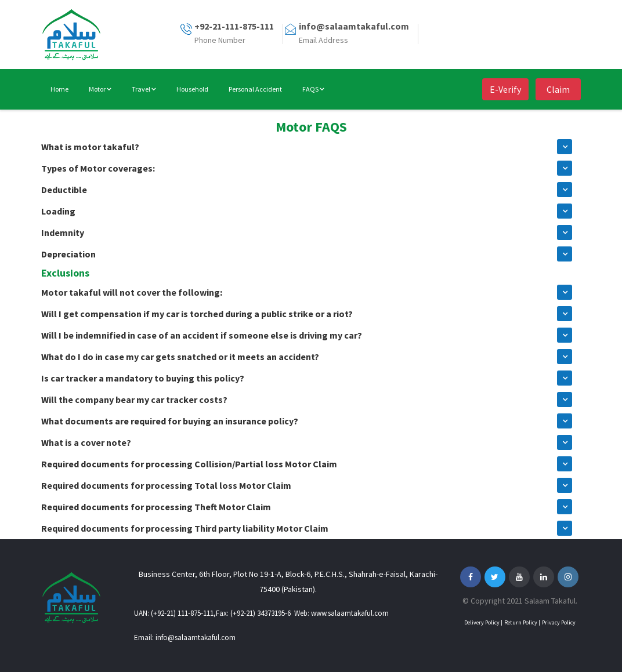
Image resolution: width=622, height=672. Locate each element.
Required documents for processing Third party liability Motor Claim (185, 528)
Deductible (64, 190)
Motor (100, 89)
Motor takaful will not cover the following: (132, 292)
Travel (144, 89)
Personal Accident (255, 89)
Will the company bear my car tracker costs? (134, 399)
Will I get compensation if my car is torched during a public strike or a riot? (197, 314)
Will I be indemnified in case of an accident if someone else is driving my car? (202, 335)
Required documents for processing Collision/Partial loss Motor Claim (189, 464)
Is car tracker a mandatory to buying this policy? (143, 378)
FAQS (313, 89)
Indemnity (63, 233)
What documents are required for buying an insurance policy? (170, 421)
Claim (558, 89)
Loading (58, 211)
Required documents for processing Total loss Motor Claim (166, 485)
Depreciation (68, 254)
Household (192, 89)
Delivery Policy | (483, 622)
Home (59, 89)
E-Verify (505, 89)
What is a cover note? (86, 442)
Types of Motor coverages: (98, 168)
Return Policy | (522, 622)
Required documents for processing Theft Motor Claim (156, 507)
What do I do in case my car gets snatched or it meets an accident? (180, 357)
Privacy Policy (559, 622)
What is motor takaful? (90, 147)
